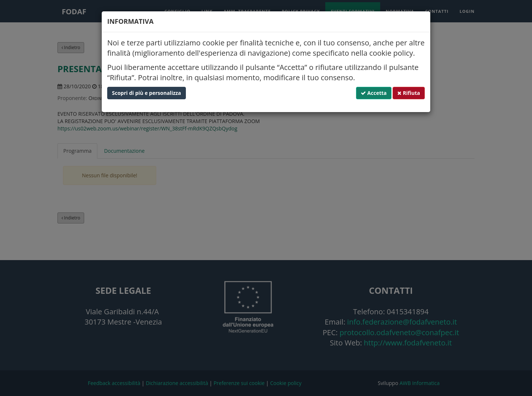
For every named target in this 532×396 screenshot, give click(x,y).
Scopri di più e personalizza (147, 93)
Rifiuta (409, 93)
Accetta (374, 93)
